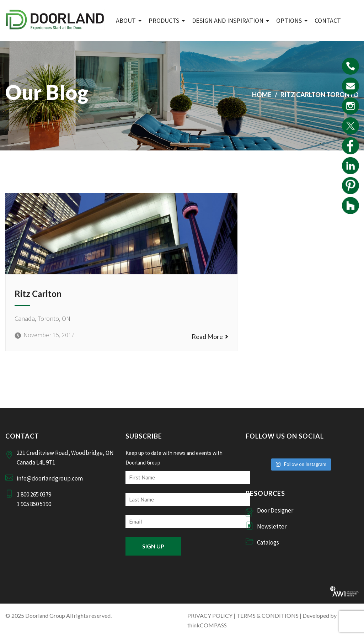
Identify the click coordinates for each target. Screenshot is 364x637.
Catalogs (268, 542)
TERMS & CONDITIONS (267, 615)
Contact (328, 20)
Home (262, 95)
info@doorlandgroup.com (50, 478)
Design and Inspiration (228, 20)
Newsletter (272, 526)
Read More (210, 336)
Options (289, 20)
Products (164, 20)
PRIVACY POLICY (210, 615)
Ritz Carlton (38, 294)
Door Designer (275, 510)
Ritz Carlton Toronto (320, 95)
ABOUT (126, 20)
